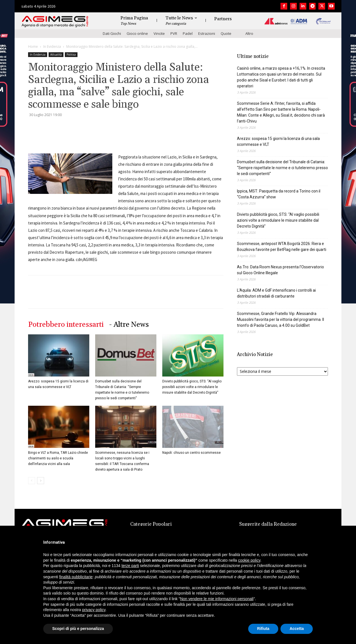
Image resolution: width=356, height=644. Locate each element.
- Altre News (129, 325)
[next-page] (41, 481)
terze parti (130, 566)
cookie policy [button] (249, 560)
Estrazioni (207, 33)
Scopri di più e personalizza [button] (78, 629)
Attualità (56, 55)
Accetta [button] (297, 629)
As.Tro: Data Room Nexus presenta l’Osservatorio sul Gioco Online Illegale (280, 270)
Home (33, 47)
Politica (71, 55)
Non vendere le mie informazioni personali (217, 599)
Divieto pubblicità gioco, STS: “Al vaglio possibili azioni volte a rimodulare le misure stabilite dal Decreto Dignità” (192, 387)
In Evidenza (52, 47)
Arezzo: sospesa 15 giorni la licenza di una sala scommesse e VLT (278, 141)
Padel (188, 33)
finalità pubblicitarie (76, 577)
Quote (226, 33)
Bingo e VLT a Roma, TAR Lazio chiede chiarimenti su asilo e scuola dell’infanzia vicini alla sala (58, 458)
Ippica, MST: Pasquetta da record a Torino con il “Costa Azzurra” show (279, 194)
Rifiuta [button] (263, 629)
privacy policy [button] (94, 610)
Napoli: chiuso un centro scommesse (191, 453)
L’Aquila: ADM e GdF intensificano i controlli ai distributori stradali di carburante (276, 293)
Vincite (159, 33)
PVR (174, 33)
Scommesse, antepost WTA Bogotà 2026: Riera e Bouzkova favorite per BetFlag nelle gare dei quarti (282, 247)
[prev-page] (32, 481)
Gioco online (137, 33)
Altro (249, 33)
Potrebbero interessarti (66, 325)
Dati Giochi (112, 33)
